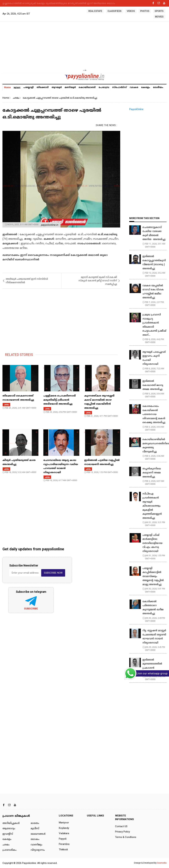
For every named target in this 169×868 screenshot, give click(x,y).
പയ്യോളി (29, 87)
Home (7, 87)
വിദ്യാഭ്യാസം (38, 850)
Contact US (121, 826)
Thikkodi (63, 849)
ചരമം (16, 98)
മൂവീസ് (35, 829)
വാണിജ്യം (37, 845)
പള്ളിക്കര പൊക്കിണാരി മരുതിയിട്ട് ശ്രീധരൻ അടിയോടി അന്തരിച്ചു (60, 400)
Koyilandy (64, 828)
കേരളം (146, 87)
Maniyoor (64, 823)
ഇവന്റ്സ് (8, 834)
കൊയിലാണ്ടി (87, 87)
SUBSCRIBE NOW (53, 573)
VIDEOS (131, 11)
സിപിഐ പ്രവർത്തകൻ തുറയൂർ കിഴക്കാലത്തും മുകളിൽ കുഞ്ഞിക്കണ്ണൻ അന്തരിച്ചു (152, 506)
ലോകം (35, 839)
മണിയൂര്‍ (70, 87)
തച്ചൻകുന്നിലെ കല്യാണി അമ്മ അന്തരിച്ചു (152, 473)
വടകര (134, 87)
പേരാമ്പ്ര (104, 87)
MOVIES (159, 17)
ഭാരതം (35, 823)
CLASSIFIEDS (115, 11)
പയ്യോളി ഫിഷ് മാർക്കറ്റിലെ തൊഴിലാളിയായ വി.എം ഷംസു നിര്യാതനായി (153, 543)
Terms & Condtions (126, 837)
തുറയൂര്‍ (57, 87)
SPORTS (159, 11)
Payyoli (63, 839)
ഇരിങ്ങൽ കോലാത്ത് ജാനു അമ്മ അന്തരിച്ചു (153, 385)
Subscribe (31, 609)
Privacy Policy (123, 832)
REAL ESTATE (95, 11)
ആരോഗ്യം (9, 829)
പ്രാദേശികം (9, 850)
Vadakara (64, 833)
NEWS (17, 88)
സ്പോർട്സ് (119, 87)
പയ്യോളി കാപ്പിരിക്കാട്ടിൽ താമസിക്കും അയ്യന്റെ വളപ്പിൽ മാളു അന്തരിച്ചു (153, 576)
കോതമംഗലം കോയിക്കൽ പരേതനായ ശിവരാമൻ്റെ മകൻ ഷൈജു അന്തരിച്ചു (154, 414)
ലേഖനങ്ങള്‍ (38, 834)
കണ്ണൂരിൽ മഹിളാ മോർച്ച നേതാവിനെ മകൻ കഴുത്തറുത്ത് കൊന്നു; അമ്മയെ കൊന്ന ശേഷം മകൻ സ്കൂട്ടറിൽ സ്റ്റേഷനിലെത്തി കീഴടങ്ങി (79, 3)
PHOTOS (145, 11)
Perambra (64, 844)
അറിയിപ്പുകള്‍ (11, 823)
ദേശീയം (158, 87)
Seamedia (162, 863)
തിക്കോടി (43, 87)
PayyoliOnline (136, 109)
